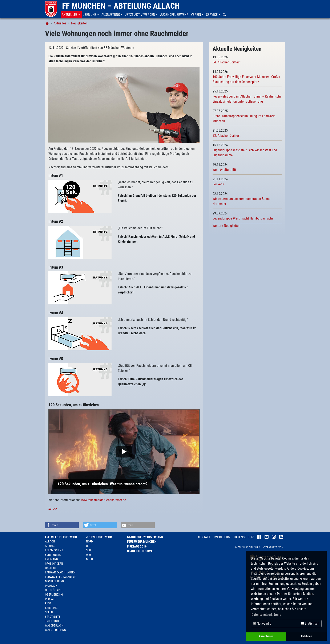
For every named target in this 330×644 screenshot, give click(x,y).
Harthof (51, 568)
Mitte (90, 559)
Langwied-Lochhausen (60, 572)
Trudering (52, 621)
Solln (49, 612)
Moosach (51, 586)
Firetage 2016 (137, 546)
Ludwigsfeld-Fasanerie (61, 577)
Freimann (52, 559)
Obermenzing (54, 594)
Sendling (51, 608)
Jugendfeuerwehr (99, 537)
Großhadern (54, 564)
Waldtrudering (55, 630)
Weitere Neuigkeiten (226, 226)
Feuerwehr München (142, 542)
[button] (71, 15)
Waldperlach (54, 625)
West (89, 555)
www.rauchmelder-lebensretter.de (103, 500)
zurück (53, 508)
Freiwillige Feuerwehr (61, 537)
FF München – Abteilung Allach (121, 6)
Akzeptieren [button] (266, 636)
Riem (48, 603)
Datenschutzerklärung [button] (266, 615)
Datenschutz (244, 537)
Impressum (222, 537)
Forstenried (53, 555)
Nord (89, 541)
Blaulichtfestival (141, 551)
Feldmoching (54, 550)
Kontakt (204, 537)
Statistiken (310, 623)
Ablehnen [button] (306, 636)
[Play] (124, 452)
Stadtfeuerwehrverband (145, 537)
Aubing (50, 546)
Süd (88, 550)
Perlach (51, 599)
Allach (50, 541)
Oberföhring (54, 590)
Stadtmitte (53, 617)
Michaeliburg (54, 581)
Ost (88, 546)
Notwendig (262, 623)
